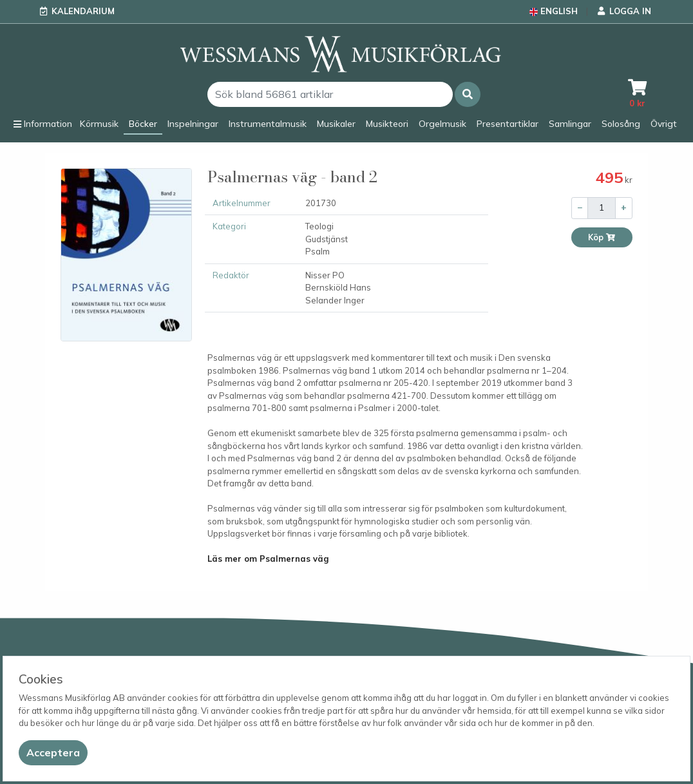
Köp (602, 237)
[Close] (53, 753)
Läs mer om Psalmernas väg (268, 559)
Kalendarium (83, 11)
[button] (468, 94)
